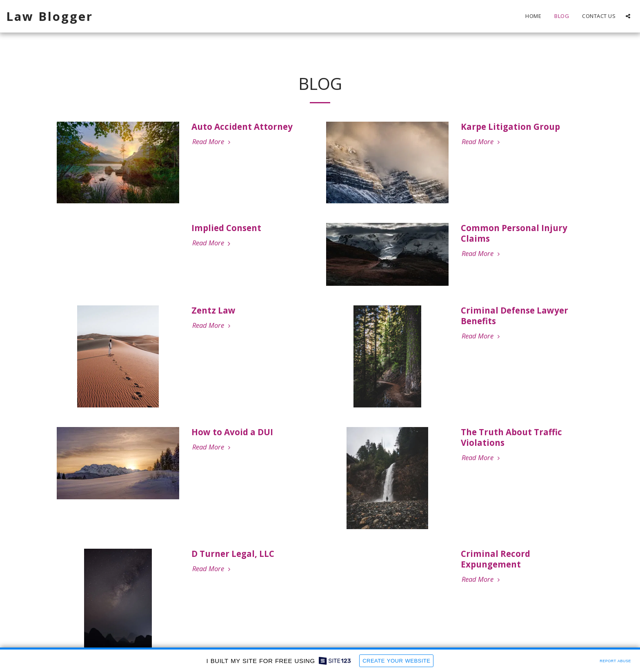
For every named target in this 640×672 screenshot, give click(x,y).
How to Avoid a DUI (232, 432)
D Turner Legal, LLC (233, 554)
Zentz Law (213, 310)
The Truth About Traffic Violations (511, 437)
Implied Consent (226, 228)
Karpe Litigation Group (510, 127)
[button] (628, 16)
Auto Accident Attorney (242, 127)
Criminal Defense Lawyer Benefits (514, 316)
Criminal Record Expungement (496, 559)
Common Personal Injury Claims (514, 233)
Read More (212, 142)
